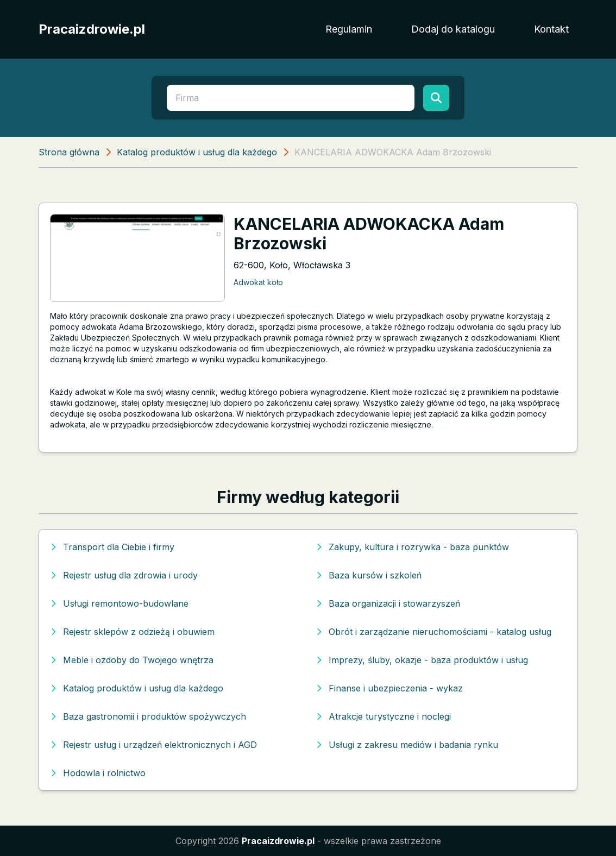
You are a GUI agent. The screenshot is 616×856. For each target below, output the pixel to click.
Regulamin (349, 29)
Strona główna (69, 152)
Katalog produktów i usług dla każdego (197, 152)
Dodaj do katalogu (453, 29)
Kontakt (551, 29)
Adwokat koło (258, 282)
